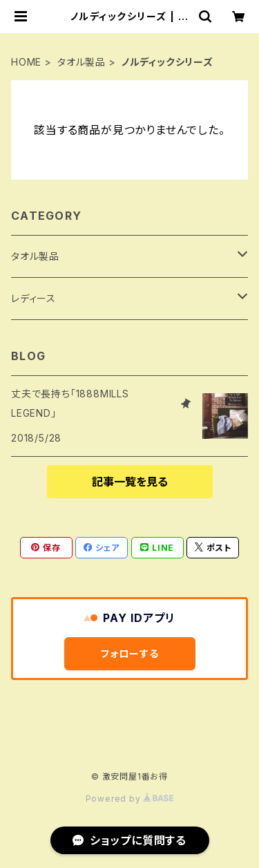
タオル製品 (81, 62)
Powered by (130, 799)
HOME (26, 62)
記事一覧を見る (130, 482)
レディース (33, 298)
